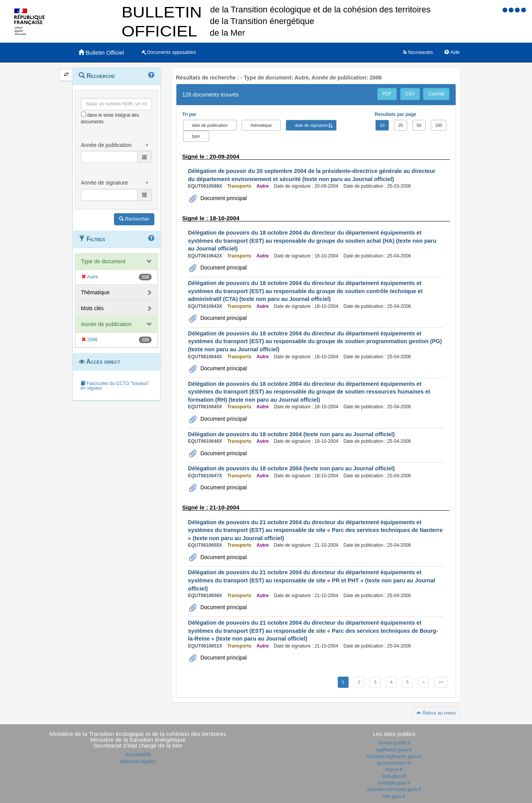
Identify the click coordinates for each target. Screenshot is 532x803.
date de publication (210, 125)
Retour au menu (436, 713)
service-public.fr (394, 743)
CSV (410, 94)
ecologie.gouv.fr (394, 783)
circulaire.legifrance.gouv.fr (394, 756)
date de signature (311, 125)
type (196, 136)
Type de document (103, 261)
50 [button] (419, 125)
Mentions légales (138, 762)
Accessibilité (138, 755)
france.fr (394, 770)
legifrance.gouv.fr (394, 750)
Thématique (95, 292)
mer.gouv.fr (394, 796)
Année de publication (106, 324)
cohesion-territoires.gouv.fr (394, 789)
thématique (261, 125)
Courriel (436, 94)
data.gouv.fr (394, 776)
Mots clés (92, 308)
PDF (387, 94)
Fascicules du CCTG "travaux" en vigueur (115, 386)
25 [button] (401, 125)
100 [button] (439, 125)
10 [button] (382, 125)
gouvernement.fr (394, 763)
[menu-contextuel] (84, 114)
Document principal (223, 198)
